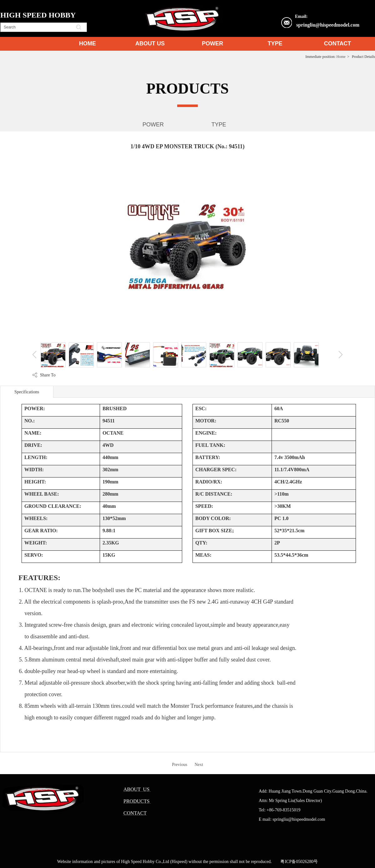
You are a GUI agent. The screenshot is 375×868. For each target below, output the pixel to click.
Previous (180, 765)
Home (341, 57)
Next (199, 765)
